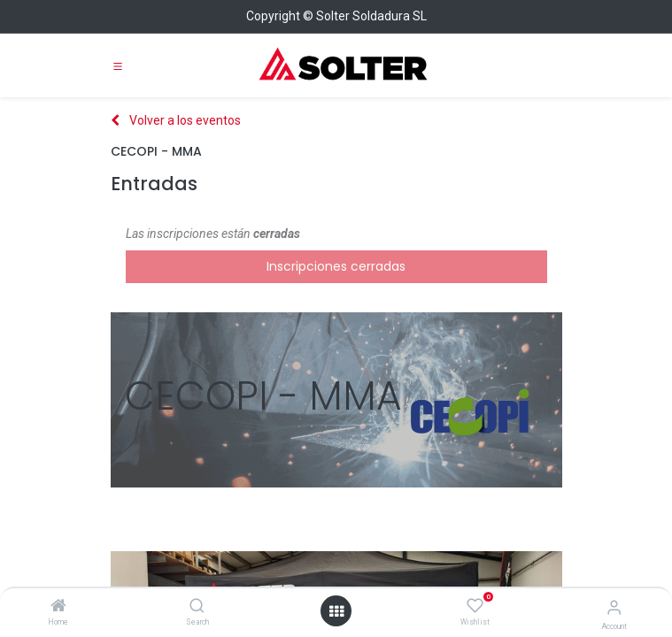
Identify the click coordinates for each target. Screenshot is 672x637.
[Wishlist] (475, 606)
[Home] (58, 607)
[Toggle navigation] (118, 65)
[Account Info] (614, 607)
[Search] (197, 607)
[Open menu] (336, 611)
